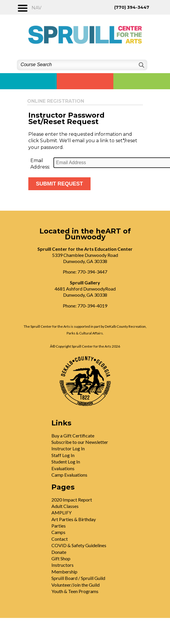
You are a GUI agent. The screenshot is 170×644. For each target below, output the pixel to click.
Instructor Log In (68, 448)
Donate (59, 552)
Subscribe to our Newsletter (80, 442)
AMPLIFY (61, 512)
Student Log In (66, 462)
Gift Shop (61, 558)
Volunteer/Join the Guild (76, 585)
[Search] (141, 65)
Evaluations (63, 468)
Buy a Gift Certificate (73, 436)
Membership (64, 572)
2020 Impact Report (72, 500)
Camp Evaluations (69, 475)
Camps (58, 532)
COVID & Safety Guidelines (79, 545)
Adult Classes (65, 506)
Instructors (63, 565)
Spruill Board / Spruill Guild (78, 578)
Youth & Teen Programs (75, 591)
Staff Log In (63, 455)
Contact (60, 539)
